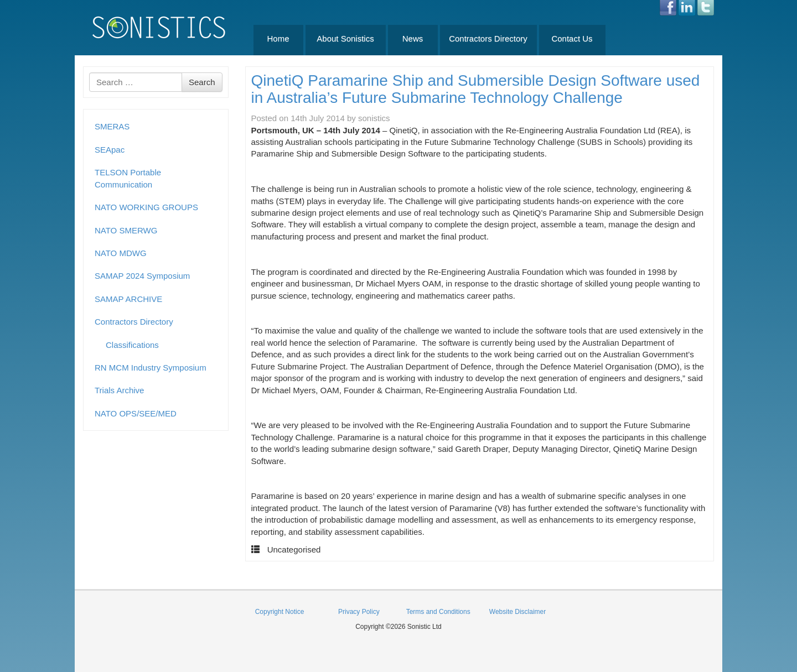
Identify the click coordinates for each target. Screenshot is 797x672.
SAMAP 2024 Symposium (142, 276)
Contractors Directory (488, 38)
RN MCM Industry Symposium (151, 368)
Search (202, 82)
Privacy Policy (359, 612)
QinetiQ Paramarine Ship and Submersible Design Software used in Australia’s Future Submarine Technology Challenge (476, 89)
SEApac (110, 150)
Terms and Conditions (438, 612)
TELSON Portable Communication (128, 178)
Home (278, 38)
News (413, 38)
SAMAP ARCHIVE (128, 299)
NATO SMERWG (126, 230)
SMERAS (112, 126)
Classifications (132, 345)
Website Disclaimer (517, 612)
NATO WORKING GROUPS (146, 207)
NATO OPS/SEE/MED (136, 413)
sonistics (374, 118)
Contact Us (572, 38)
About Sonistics (345, 38)
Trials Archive (119, 390)
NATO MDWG (121, 253)
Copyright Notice (280, 612)
